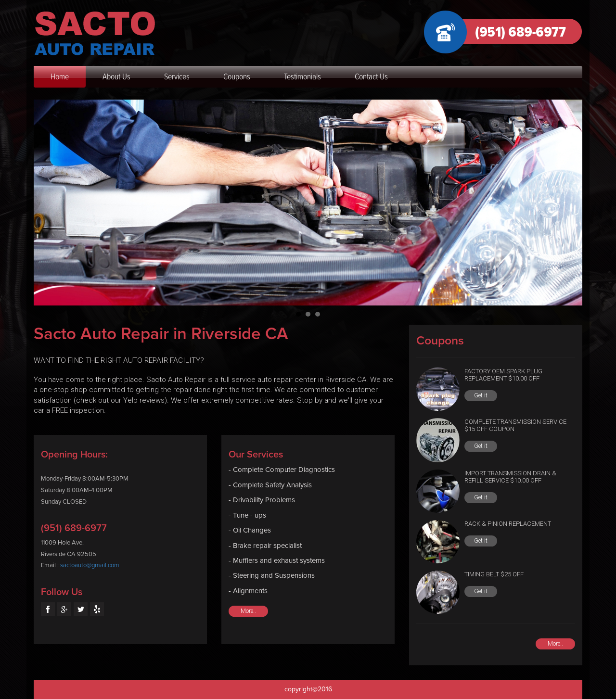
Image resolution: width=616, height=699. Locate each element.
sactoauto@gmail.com (90, 565)
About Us (116, 76)
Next (570, 203)
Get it (481, 395)
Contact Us (371, 76)
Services (177, 76)
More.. (248, 611)
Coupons (237, 76)
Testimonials (302, 76)
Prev (46, 203)
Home (60, 76)
